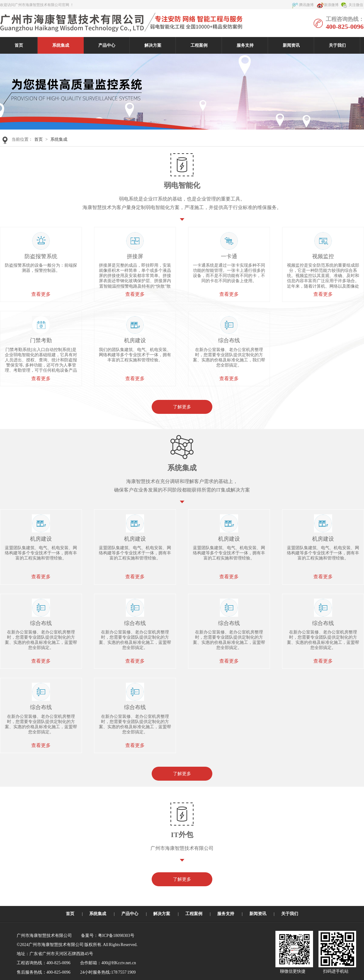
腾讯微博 (306, 5)
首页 (19, 45)
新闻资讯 (291, 45)
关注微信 (356, 5)
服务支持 (245, 45)
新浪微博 (331, 5)
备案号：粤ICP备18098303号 (108, 936)
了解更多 (182, 407)
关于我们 (337, 45)
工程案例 (199, 45)
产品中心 (107, 45)
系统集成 (61, 45)
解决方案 (153, 45)
